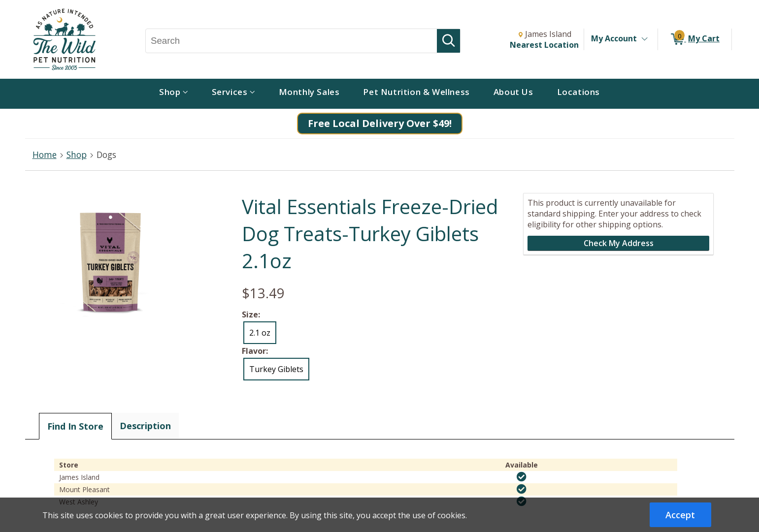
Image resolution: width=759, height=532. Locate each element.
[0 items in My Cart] (695, 39)
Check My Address (619, 243)
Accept (680, 515)
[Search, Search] (291, 41)
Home (45, 155)
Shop (77, 155)
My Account (614, 38)
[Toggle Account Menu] (645, 39)
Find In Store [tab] (75, 426)
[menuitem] (174, 94)
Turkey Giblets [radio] (276, 369)
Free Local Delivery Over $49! (380, 123)
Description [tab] (145, 426)
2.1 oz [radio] (260, 333)
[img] (522, 477)
